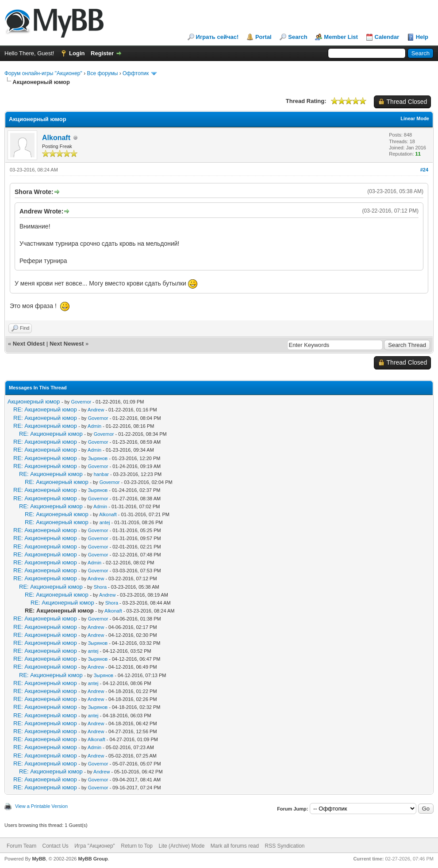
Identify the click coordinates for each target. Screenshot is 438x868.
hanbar (101, 474)
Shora (100, 587)
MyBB (39, 859)
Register (102, 53)
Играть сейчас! (217, 37)
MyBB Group (93, 859)
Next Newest (67, 344)
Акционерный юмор (34, 402)
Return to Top (137, 846)
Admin (94, 426)
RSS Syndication (285, 846)
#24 (424, 170)
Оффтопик (136, 73)
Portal (263, 37)
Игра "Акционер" (95, 846)
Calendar (387, 37)
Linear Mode (415, 118)
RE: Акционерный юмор (45, 409)
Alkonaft (56, 138)
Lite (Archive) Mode (181, 846)
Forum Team (21, 846)
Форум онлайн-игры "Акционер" (43, 73)
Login (77, 53)
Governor (81, 402)
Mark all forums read (235, 846)
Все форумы (102, 73)
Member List (341, 37)
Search (298, 37)
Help (422, 37)
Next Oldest (29, 344)
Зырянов (98, 458)
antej (105, 522)
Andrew (96, 410)
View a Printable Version (41, 806)
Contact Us (55, 846)
